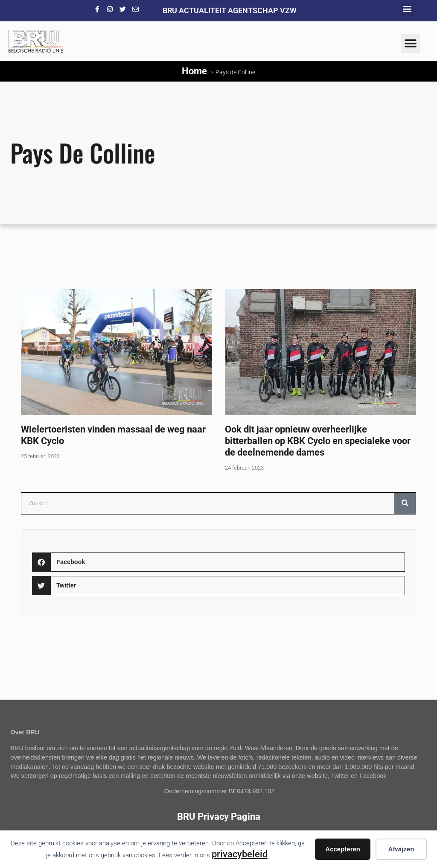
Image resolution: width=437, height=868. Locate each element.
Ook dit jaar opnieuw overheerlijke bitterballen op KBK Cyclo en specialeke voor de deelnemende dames (318, 441)
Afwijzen (401, 849)
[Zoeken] (405, 503)
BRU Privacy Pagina (219, 816)
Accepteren (343, 849)
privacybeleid (240, 854)
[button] (407, 9)
